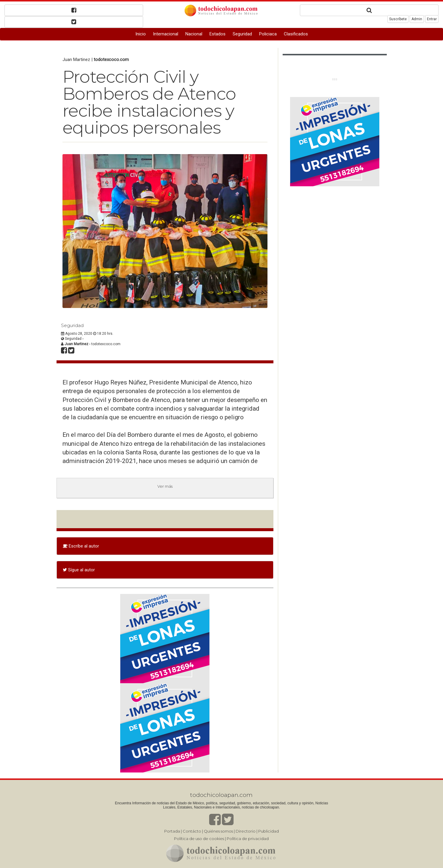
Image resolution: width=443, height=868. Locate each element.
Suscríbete (398, 19)
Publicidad (269, 831)
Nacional (194, 34)
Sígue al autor (79, 570)
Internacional (166, 34)
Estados (217, 34)
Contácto (192, 831)
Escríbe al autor (81, 546)
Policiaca (268, 34)
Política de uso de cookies (199, 839)
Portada (172, 831)
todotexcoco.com (111, 60)
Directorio (246, 831)
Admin (417, 19)
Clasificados (296, 34)
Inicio (141, 34)
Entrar (432, 19)
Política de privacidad (248, 839)
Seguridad (242, 34)
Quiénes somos (218, 831)
